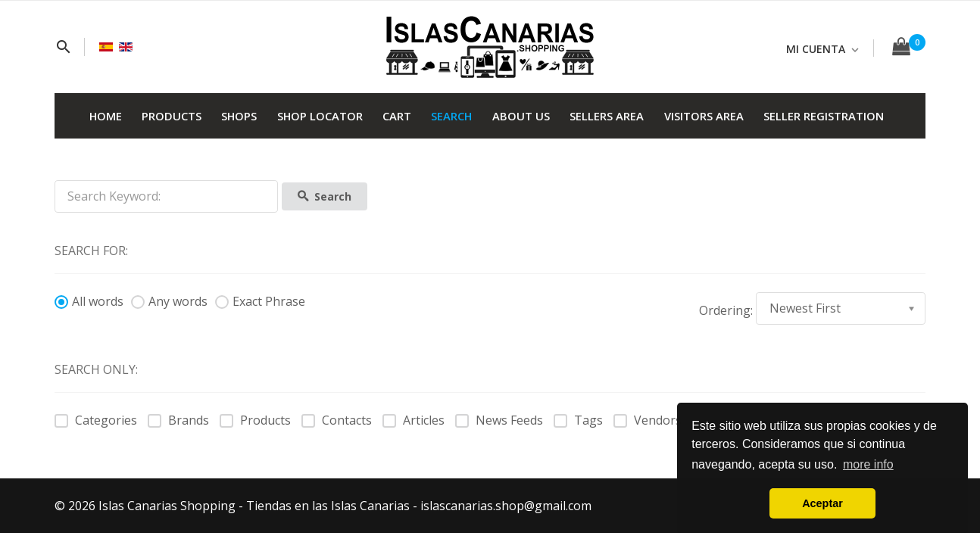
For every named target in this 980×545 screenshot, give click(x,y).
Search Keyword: (55, 181)
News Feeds (499, 420)
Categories (96, 420)
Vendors (648, 420)
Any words (169, 301)
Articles (414, 420)
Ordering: (726, 310)
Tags (578, 420)
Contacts (337, 420)
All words (89, 301)
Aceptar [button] (822, 503)
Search (325, 196)
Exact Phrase (260, 301)
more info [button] (868, 464)
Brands (178, 420)
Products (255, 420)
